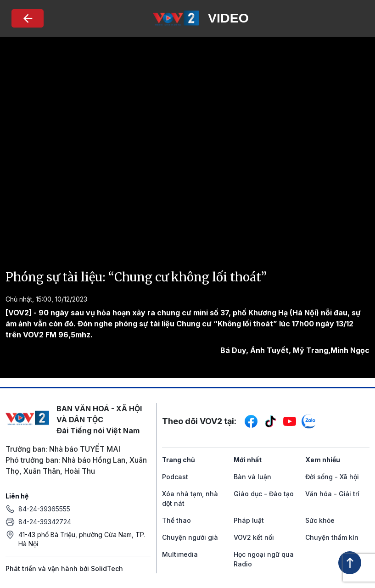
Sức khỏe (320, 520)
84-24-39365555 (44, 509)
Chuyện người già (190, 537)
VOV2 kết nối (254, 537)
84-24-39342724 (45, 522)
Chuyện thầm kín (332, 537)
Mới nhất (248, 460)
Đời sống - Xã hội (332, 477)
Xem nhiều (323, 460)
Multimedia (180, 554)
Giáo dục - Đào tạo (264, 494)
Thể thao (176, 520)
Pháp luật (249, 520)
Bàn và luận (252, 477)
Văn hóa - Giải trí (332, 494)
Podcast (175, 477)
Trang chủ (179, 460)
